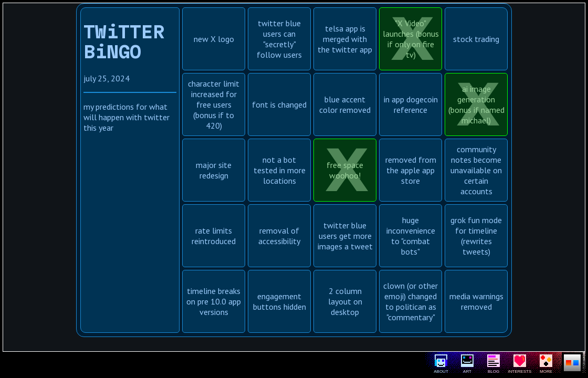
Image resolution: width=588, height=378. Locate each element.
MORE (546, 364)
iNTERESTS (520, 364)
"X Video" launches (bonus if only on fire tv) (411, 39)
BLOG (493, 364)
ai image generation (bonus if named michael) (476, 104)
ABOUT (441, 364)
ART (467, 364)
